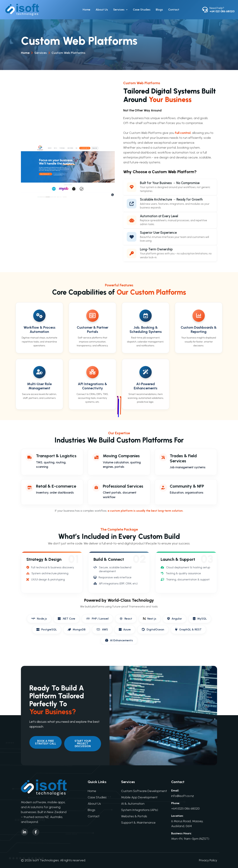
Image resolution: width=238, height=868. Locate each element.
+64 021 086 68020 (222, 11)
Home (86, 10)
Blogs (159, 10)
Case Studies (142, 10)
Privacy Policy (208, 860)
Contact (174, 10)
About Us (102, 10)
